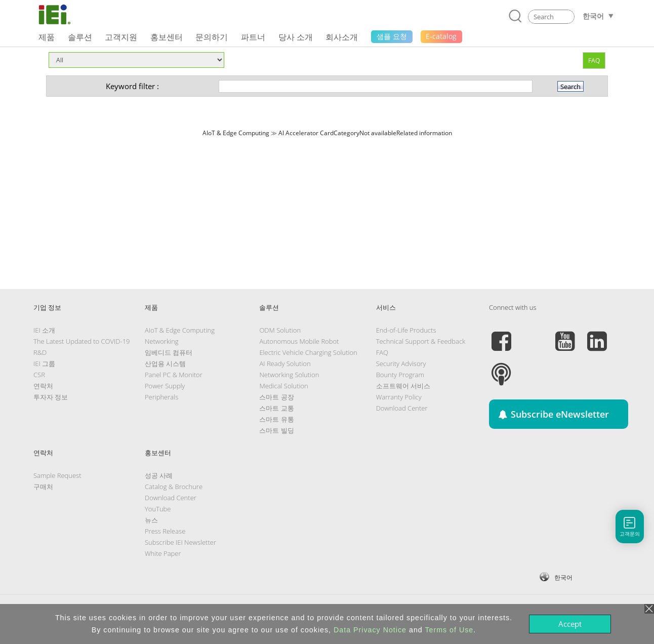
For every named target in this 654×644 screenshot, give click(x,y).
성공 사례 (159, 475)
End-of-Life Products (406, 330)
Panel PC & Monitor (174, 375)
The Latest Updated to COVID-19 (81, 341)
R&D (40, 352)
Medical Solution (283, 386)
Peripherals (161, 397)
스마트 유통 (276, 419)
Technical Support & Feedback (421, 341)
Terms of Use (449, 630)
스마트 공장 (276, 397)
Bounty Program (400, 375)
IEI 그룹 (44, 364)
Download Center (402, 408)
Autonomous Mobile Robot (299, 341)
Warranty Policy (399, 397)
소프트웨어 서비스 (403, 386)
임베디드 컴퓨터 (169, 352)
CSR (39, 375)
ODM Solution (280, 330)
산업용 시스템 (165, 364)
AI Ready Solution (285, 364)
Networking (162, 341)
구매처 (43, 487)
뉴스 (151, 520)
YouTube (158, 509)
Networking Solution (289, 375)
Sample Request (57, 475)
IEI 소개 (44, 330)
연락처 (43, 386)
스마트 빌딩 (276, 430)
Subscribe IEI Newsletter (180, 542)
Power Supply (165, 386)
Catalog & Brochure (174, 487)
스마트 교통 (276, 408)
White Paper (163, 553)
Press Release (165, 531)
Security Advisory (401, 364)
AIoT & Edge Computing (180, 330)
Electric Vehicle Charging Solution (308, 352)
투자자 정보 (51, 397)
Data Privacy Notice (370, 630)
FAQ (594, 61)
